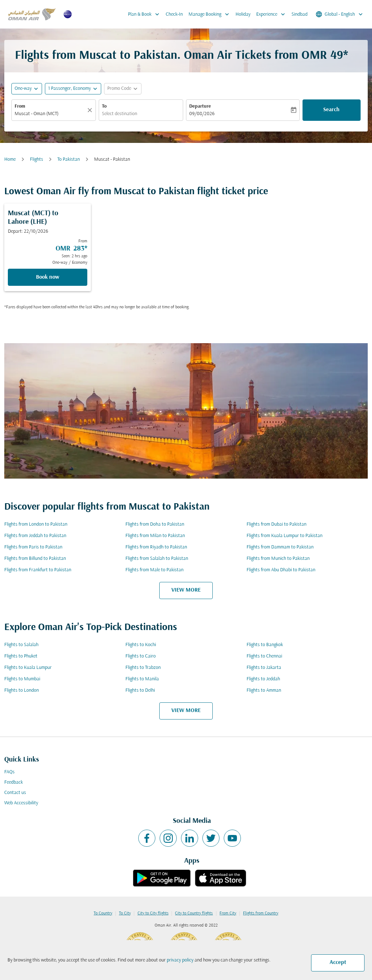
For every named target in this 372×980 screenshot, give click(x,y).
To (104, 106)
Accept (338, 963)
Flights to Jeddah (263, 679)
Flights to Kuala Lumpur (28, 668)
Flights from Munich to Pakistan (278, 559)
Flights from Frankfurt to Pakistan (38, 570)
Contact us (15, 793)
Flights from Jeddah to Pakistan (35, 536)
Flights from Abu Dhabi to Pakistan (281, 570)
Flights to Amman (264, 690)
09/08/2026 (202, 114)
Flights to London (22, 690)
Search (331, 110)
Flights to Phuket (21, 656)
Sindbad (299, 14)
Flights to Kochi (141, 645)
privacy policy (180, 960)
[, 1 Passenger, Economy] (69, 89)
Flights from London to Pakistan (36, 524)
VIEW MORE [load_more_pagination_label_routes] (186, 590)
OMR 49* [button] (325, 56)
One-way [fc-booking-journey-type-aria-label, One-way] (23, 89)
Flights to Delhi (140, 690)
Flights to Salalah (21, 645)
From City (228, 913)
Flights (37, 159)
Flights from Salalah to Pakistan (157, 559)
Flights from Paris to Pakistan (33, 547)
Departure (200, 106)
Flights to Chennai (264, 656)
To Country (103, 913)
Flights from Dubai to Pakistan (277, 524)
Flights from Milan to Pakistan (155, 536)
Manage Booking (211, 14)
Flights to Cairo (141, 656)
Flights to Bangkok (265, 645)
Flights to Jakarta (264, 668)
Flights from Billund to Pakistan (35, 559)
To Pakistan (69, 159)
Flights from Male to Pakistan (154, 570)
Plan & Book (145, 14)
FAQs (9, 772)
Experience (272, 14)
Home (10, 159)
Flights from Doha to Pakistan (155, 524)
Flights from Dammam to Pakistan (280, 547)
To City (125, 913)
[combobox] (50, 114)
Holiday (243, 14)
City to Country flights (194, 913)
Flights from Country (261, 913)
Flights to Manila (142, 679)
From (20, 106)
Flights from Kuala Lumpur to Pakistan (285, 536)
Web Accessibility (21, 803)
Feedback (14, 782)
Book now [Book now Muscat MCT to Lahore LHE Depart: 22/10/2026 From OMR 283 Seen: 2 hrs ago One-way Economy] (48, 277)
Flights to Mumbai (22, 679)
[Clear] (91, 110)
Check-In (174, 14)
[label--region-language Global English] (340, 14)
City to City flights (153, 913)
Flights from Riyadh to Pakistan (156, 547)
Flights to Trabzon (143, 668)
